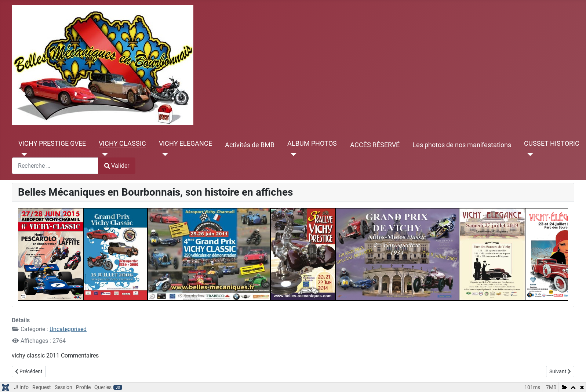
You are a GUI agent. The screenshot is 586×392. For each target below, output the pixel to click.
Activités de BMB (250, 145)
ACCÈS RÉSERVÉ (375, 145)
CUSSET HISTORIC (552, 144)
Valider (117, 166)
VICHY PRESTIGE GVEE (52, 144)
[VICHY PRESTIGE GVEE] (23, 155)
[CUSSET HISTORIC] (529, 155)
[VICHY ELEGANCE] (163, 155)
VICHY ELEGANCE (185, 144)
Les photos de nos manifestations (462, 145)
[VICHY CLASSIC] (103, 155)
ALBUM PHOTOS (312, 144)
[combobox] (55, 166)
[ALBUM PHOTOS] (292, 155)
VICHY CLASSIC (122, 144)
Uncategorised (68, 329)
